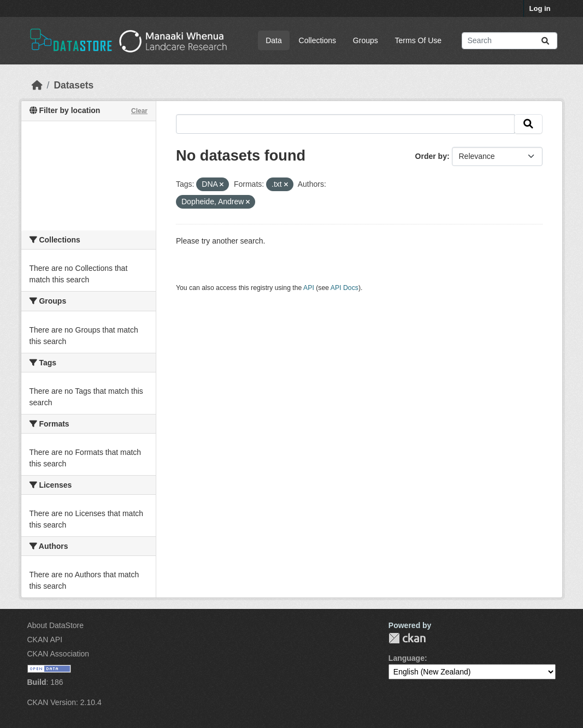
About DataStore (56, 625)
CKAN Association (58, 654)
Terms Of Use (419, 40)
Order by (431, 156)
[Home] (37, 85)
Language (407, 658)
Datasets (73, 85)
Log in (540, 8)
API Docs (344, 288)
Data (274, 40)
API (309, 288)
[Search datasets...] (510, 41)
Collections (317, 40)
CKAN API (45, 640)
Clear (139, 111)
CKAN (407, 638)
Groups (366, 40)
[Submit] (545, 41)
